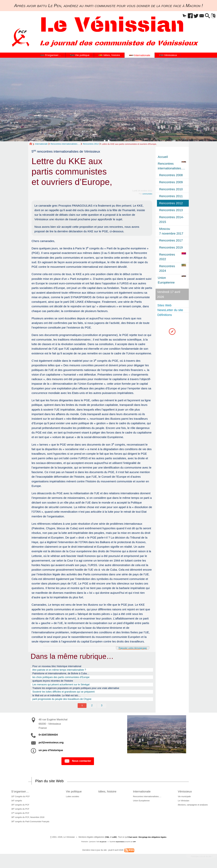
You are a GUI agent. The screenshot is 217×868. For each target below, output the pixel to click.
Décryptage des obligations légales (154, 838)
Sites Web (165, 305)
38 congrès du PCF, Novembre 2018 (27, 818)
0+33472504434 (48, 735)
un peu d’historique (51, 751)
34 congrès (16, 801)
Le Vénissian (184, 802)
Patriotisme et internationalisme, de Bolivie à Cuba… (61, 673)
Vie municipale (185, 798)
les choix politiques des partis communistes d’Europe (61, 677)
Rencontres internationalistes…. (65, 144)
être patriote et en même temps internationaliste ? (59, 670)
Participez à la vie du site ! (199, 858)
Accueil (163, 157)
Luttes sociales (70, 798)
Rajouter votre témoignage (129, 648)
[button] (177, 16)
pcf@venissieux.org (51, 743)
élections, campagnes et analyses (193, 806)
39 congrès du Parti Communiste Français (30, 822)
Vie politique (73, 792)
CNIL (103, 838)
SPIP (136, 843)
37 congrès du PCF (20, 814)
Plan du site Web (52, 782)
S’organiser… (21, 792)
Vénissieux (187, 792)
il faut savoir (131, 838)
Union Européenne (143, 802)
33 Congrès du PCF (20, 797)
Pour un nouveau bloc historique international (57, 666)
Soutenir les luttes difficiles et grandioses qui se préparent (64, 692)
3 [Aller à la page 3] (102, 706)
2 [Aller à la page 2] (92, 706)
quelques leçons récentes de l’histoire (53, 681)
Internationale (41, 144)
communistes (146, 194)
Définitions (165, 315)
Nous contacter (78, 762)
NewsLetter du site (171, 310)
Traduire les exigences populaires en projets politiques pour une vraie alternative (76, 688)
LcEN (111, 838)
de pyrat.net (102, 843)
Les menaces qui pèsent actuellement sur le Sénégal (61, 685)
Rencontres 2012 (91, 144)
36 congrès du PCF (20, 810)
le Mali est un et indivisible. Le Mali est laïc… (57, 695)
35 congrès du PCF (20, 806)
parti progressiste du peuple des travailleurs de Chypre (62, 699)
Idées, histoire (109, 792)
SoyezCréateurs (121, 843)
